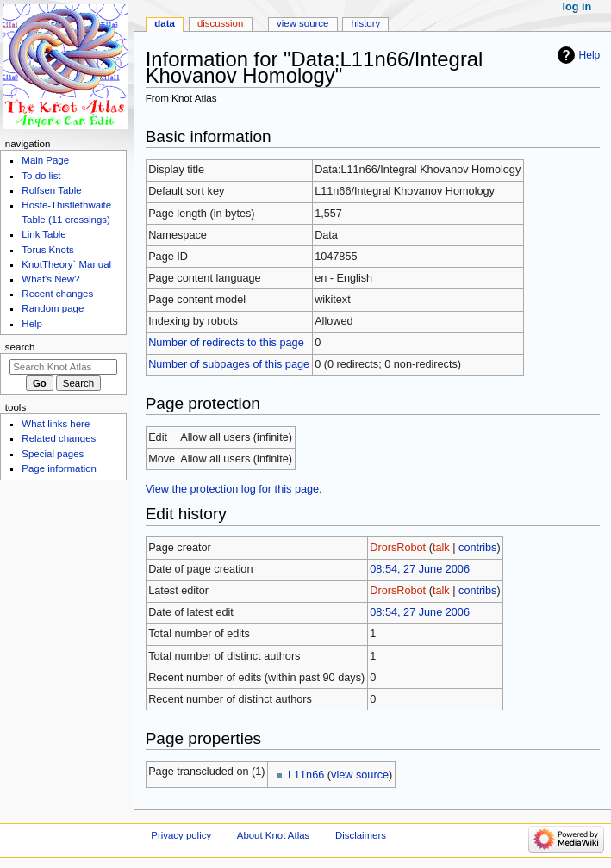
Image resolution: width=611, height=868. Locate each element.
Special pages (53, 454)
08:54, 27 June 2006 (420, 569)
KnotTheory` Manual (66, 264)
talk (441, 548)
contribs (477, 548)
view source (360, 775)
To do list (41, 176)
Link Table (44, 234)
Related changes (59, 438)
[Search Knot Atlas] (63, 367)
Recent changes (57, 294)
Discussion (220, 23)
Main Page (45, 160)
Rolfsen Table (51, 190)
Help (590, 55)
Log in (577, 7)
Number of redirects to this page (226, 343)
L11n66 (306, 775)
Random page (53, 308)
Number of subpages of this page (229, 364)
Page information (59, 468)
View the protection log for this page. (234, 489)
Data (165, 23)
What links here (56, 424)
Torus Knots (47, 250)
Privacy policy (181, 835)
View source (302, 23)
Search (20, 347)
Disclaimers (361, 835)
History (366, 23)
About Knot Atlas (273, 835)
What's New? (50, 279)
